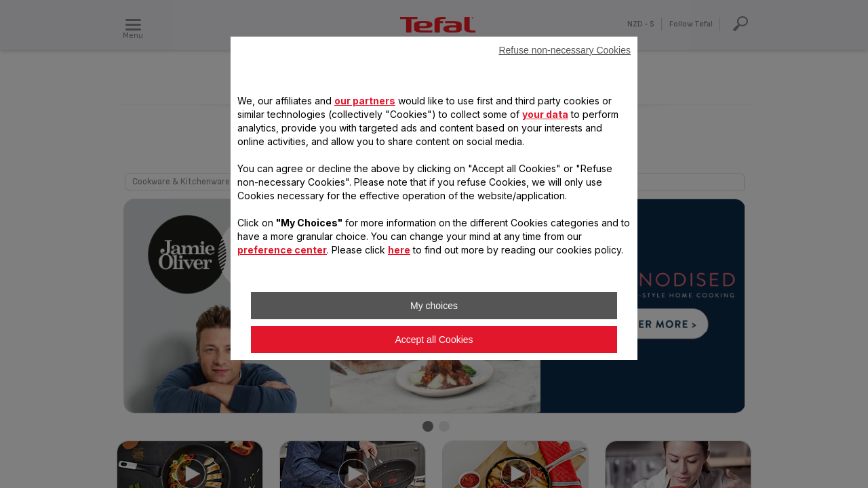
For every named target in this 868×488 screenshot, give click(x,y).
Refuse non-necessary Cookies (565, 50)
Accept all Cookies (434, 340)
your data (545, 114)
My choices (434, 306)
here (399, 250)
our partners (365, 101)
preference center (282, 250)
